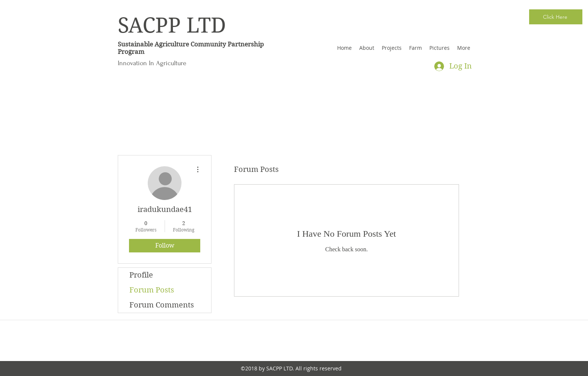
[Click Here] (556, 17)
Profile (141, 275)
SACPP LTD (172, 25)
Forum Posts (152, 290)
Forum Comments (162, 305)
